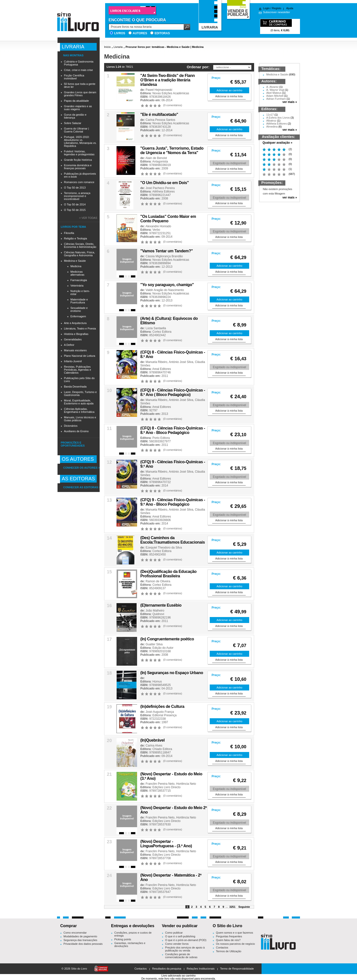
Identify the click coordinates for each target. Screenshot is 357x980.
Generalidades (73, 339)
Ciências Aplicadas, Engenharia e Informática (79, 410)
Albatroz (271, 121)
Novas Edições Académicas (171, 93)
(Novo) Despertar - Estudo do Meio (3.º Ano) (171, 776)
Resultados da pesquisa (167, 969)
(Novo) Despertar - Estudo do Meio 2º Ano (174, 810)
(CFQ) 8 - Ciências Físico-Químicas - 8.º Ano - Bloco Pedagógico (173, 430)
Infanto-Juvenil (73, 361)
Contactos (222, 947)
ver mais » (290, 102)
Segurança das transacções (80, 940)
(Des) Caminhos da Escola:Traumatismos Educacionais (173, 540)
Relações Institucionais (201, 969)
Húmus (157, 682)
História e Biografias (76, 334)
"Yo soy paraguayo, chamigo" (167, 285)
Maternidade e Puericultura (79, 301)
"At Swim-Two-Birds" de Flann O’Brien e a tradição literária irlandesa (168, 80)
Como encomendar (75, 933)
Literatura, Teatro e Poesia (80, 328)
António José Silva (181, 362)
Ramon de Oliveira (158, 581)
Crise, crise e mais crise (78, 70)
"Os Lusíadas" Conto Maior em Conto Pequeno (168, 219)
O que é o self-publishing (180, 936)
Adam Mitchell (275, 96)
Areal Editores (162, 369)
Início (107, 47)
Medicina (76, 266)
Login (266, 8)
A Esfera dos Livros (278, 118)
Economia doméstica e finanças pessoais (78, 167)
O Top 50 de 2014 (75, 204)
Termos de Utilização (229, 951)
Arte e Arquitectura (75, 323)
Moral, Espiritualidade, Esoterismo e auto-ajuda (79, 402)
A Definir (69, 345)
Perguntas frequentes (229, 936)
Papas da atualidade (76, 101)
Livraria (118, 47)
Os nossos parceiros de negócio (235, 944)
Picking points (123, 939)
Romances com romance (79, 182)
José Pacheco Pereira (160, 188)
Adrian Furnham (276, 99)
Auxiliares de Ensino (76, 431)
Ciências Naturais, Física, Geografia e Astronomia (79, 254)
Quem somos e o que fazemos (235, 933)
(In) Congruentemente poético (167, 639)
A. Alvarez (272, 87)
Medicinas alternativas (77, 273)
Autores (140, 33)
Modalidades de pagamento (80, 936)
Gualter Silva (154, 644)
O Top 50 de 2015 (75, 210)
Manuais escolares (75, 350)
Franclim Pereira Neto (160, 784)
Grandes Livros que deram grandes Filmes (80, 94)
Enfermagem (78, 316)
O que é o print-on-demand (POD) (186, 940)
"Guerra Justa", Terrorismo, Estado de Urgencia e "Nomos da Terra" (172, 150)
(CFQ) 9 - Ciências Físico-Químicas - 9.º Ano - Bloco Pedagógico (173, 502)
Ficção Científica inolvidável (74, 77)
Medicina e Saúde (75, 261)
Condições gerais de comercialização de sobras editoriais (181, 957)
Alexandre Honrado (158, 226)
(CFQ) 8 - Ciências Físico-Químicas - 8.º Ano (173, 354)
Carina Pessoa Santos (160, 120)
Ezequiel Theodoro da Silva (164, 548)
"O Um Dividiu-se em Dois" (164, 183)
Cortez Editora (162, 332)
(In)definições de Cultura (162, 706)
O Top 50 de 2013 (75, 188)
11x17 (270, 115)
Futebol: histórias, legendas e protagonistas (79, 153)
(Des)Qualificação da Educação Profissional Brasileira (168, 574)
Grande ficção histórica (78, 160)
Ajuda (290, 8)
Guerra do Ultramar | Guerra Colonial (76, 130)
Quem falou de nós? (228, 940)
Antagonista (160, 162)
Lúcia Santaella (156, 328)
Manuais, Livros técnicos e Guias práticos (80, 419)
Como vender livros (177, 944)
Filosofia (69, 233)
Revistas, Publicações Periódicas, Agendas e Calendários (77, 370)
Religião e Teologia (75, 238)
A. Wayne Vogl (275, 90)
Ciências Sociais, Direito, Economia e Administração (80, 245)
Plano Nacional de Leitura (80, 356)
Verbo (156, 230)
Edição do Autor (163, 648)
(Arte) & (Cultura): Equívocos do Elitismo (169, 321)
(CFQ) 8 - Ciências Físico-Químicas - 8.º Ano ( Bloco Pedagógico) (173, 392)
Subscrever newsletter (277, 12)
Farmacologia (79, 280)
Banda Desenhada (75, 387)
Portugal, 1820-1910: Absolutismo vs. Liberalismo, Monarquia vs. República (80, 141)
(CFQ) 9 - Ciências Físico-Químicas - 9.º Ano (173, 464)
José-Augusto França (160, 712)
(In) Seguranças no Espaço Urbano (172, 673)
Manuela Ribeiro (156, 362)
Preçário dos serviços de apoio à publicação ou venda (185, 949)
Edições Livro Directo (166, 787)
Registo (277, 8)
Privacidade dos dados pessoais (83, 944)
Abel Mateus (274, 93)
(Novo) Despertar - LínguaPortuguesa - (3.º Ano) (166, 844)
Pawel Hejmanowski (159, 90)
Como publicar (174, 933)
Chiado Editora (162, 749)
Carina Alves (154, 746)
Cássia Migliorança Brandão (164, 256)
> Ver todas (88, 218)
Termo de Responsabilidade (237, 969)
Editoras (162, 33)
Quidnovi (158, 614)
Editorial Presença (164, 715)
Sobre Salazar (73, 123)
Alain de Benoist (156, 158)
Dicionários (71, 426)
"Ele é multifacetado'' (159, 114)
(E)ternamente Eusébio (161, 605)
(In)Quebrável (152, 740)
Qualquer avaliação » (277, 143)
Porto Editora (161, 438)
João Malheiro (155, 611)
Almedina (272, 127)
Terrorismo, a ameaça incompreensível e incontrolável (77, 196)
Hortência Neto (186, 784)
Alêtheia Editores (164, 192)
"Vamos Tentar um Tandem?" (167, 251)
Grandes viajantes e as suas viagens (78, 108)
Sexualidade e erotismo (79, 309)
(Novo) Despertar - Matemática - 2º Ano (171, 877)
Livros (120, 33)
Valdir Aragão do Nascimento (165, 290)
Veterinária (77, 286)
